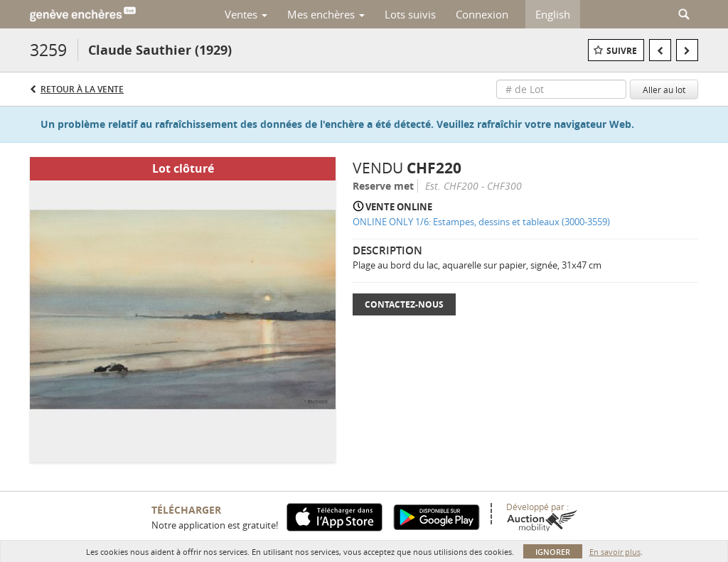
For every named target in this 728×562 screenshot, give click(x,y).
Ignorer (553, 552)
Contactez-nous (404, 304)
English (553, 14)
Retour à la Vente (82, 89)
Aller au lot (664, 90)
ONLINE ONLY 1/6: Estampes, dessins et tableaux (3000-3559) (481, 222)
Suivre (622, 51)
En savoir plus (615, 552)
